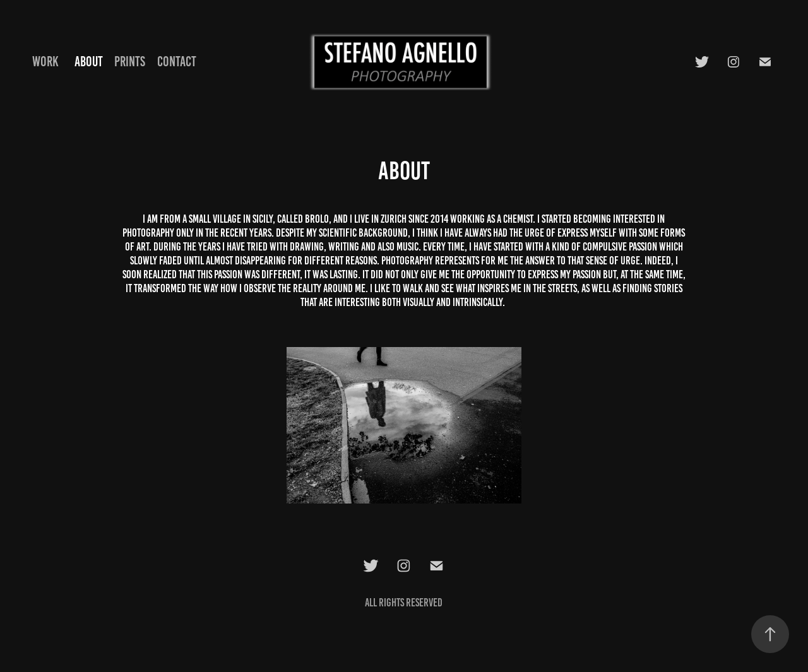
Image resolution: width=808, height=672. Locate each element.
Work (45, 62)
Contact (177, 62)
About (89, 62)
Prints (130, 62)
